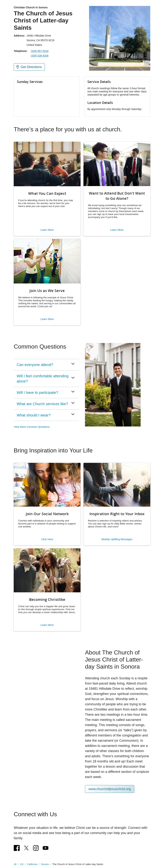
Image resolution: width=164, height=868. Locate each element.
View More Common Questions (32, 427)
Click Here (47, 539)
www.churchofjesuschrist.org (110, 789)
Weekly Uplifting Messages (117, 539)
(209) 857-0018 (40, 51)
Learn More (47, 230)
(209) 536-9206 (40, 56)
